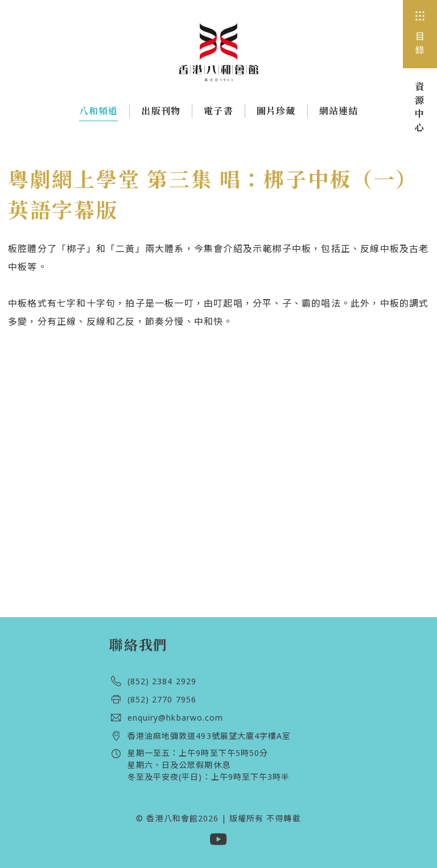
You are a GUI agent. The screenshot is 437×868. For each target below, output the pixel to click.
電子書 (218, 111)
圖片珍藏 (276, 111)
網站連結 (339, 111)
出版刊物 (161, 111)
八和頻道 (99, 113)
